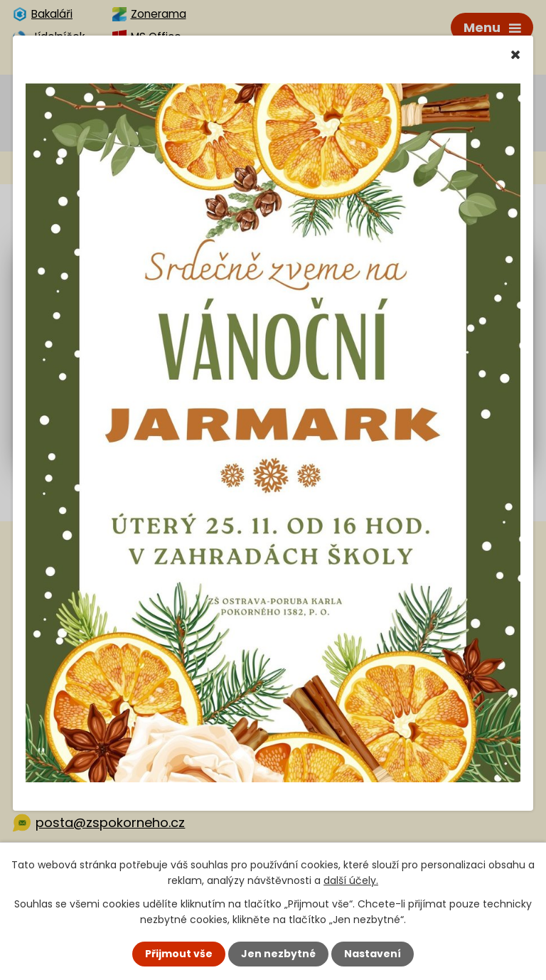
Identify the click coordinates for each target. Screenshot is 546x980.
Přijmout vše (179, 954)
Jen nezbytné (278, 954)
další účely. (351, 880)
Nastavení (373, 954)
